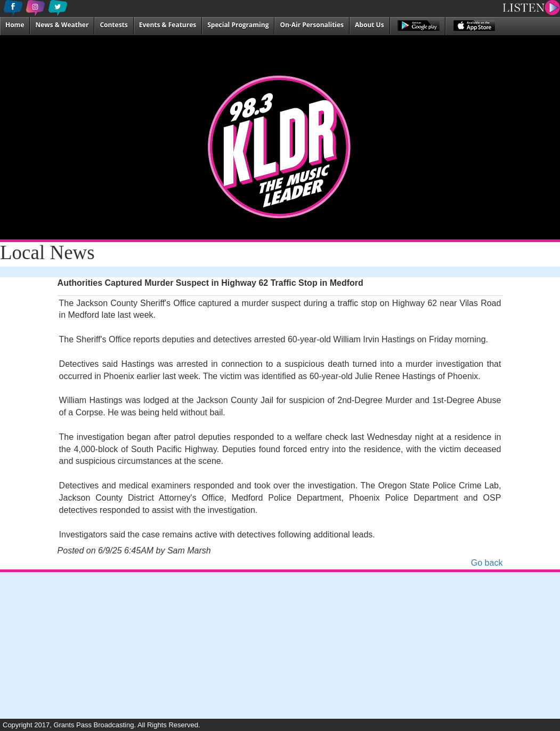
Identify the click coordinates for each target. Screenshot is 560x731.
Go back (487, 563)
